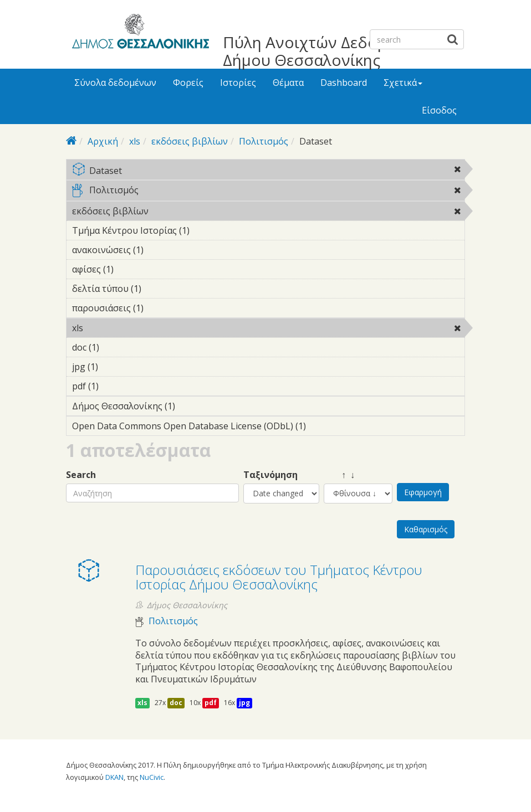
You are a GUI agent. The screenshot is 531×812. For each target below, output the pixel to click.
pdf (211, 703)
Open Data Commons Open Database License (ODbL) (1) (268, 428)
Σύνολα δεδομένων (115, 83)
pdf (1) (116, 386)
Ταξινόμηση (270, 475)
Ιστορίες (238, 83)
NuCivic (152, 777)
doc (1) (116, 347)
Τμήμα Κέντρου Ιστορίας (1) (207, 230)
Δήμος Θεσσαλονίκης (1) (192, 406)
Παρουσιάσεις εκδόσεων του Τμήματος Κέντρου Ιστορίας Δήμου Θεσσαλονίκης (279, 577)
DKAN (114, 777)
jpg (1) (115, 367)
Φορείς (188, 83)
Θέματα (288, 83)
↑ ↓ (339, 475)
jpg (244, 703)
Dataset (268, 171)
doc (176, 703)
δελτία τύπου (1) (159, 289)
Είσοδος (439, 110)
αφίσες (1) (131, 269)
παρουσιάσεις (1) (161, 308)
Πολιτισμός (264, 141)
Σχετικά (403, 83)
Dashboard (344, 83)
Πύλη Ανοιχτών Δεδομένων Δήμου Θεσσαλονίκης (323, 51)
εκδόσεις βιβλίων (190, 141)
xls (135, 141)
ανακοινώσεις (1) (161, 250)
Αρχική (103, 141)
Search (81, 475)
